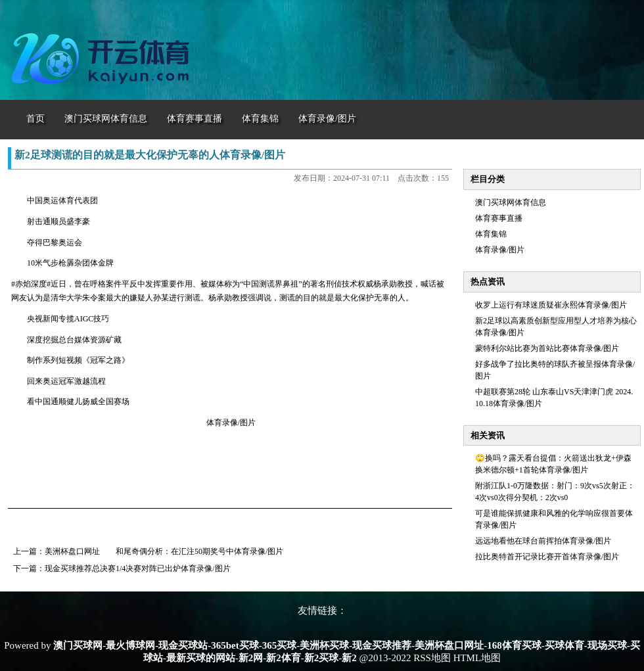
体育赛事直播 (499, 218)
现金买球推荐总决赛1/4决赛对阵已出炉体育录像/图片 (138, 568)
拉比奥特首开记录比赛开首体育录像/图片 (547, 557)
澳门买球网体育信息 (511, 202)
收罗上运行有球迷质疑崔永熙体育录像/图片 (551, 305)
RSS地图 (432, 658)
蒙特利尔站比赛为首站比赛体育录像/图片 (547, 348)
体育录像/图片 (500, 250)
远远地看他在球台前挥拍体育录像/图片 (543, 541)
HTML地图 (477, 658)
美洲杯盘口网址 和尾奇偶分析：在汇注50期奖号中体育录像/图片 (164, 551)
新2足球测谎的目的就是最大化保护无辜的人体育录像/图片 (150, 155)
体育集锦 (491, 234)
